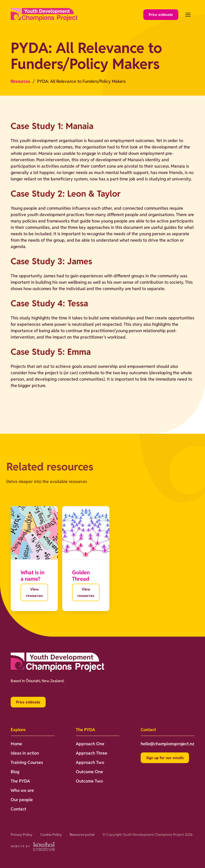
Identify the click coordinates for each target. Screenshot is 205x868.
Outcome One (89, 772)
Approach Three (92, 753)
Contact (18, 809)
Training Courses (27, 762)
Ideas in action (25, 753)
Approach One (90, 744)
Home (16, 744)
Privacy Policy (21, 835)
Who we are (22, 790)
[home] (44, 15)
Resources (20, 81)
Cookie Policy (51, 835)
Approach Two (90, 762)
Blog (15, 772)
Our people (22, 800)
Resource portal (82, 835)
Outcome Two (89, 781)
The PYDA (20, 781)
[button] (188, 15)
